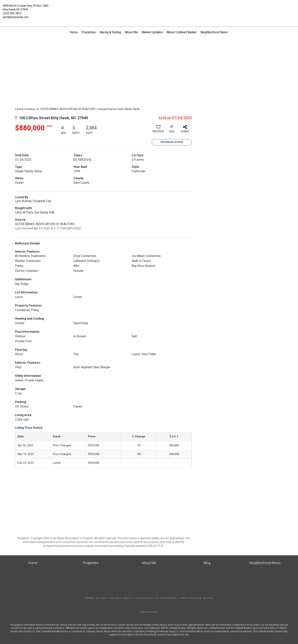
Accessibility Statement (157, 598)
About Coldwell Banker (182, 32)
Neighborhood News (214, 32)
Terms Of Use (96, 598)
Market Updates (152, 32)
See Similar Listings (172, 142)
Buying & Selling (110, 32)
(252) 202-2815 (12, 13)
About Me (131, 32)
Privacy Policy (122, 598)
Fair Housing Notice (197, 598)
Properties (89, 32)
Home (74, 32)
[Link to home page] (149, 9)
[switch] (158, 130)
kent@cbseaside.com (16, 17)
